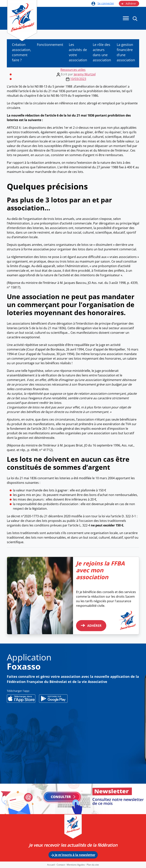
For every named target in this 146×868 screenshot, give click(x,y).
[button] (135, 18)
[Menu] (126, 18)
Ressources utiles (73, 70)
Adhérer (129, 4)
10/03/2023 (78, 79)
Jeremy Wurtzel (85, 74)
